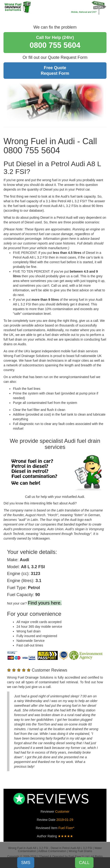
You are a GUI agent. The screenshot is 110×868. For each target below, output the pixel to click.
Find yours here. (45, 603)
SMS (26, 863)
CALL (84, 863)
